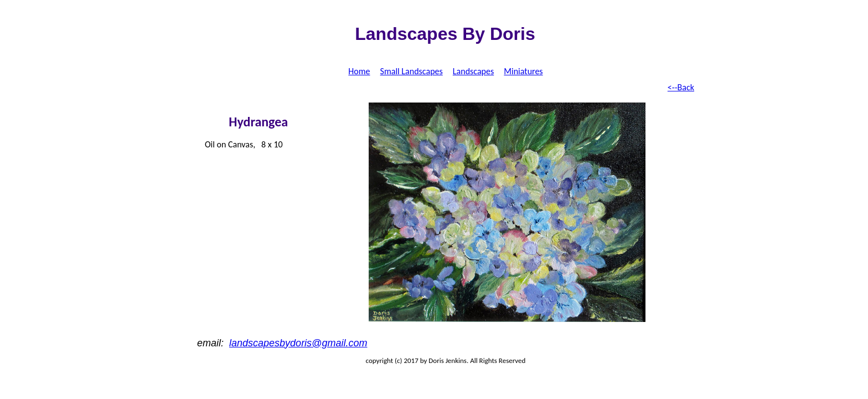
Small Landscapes (412, 71)
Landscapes (473, 71)
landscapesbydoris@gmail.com (298, 343)
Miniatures (523, 71)
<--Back (681, 87)
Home (359, 71)
